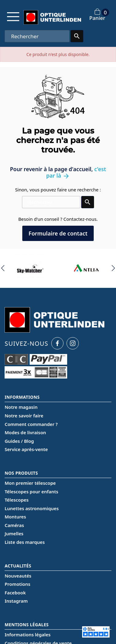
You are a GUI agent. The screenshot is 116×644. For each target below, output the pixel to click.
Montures (15, 517)
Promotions (17, 584)
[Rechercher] (37, 36)
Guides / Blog (19, 441)
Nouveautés (18, 576)
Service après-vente (26, 449)
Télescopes (16, 500)
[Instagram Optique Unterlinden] (73, 343)
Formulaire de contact (58, 233)
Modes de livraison (25, 432)
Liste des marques (25, 542)
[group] (30, 268)
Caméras (14, 525)
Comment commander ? (31, 424)
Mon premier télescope (30, 483)
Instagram (16, 601)
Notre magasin (21, 407)
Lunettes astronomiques (32, 508)
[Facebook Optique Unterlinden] (57, 343)
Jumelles (14, 533)
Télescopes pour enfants (31, 491)
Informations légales (27, 635)
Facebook (15, 593)
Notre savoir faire (24, 416)
